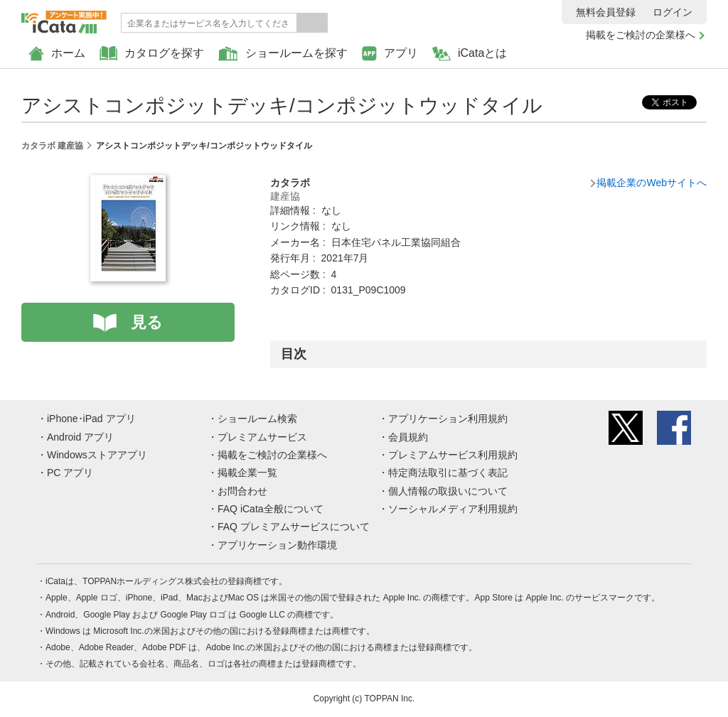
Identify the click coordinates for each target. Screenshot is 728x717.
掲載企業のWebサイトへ (652, 183)
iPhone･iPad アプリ (91, 419)
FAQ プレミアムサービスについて (294, 527)
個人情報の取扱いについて (448, 491)
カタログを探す (152, 54)
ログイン (673, 12)
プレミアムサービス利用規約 (453, 455)
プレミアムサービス (262, 437)
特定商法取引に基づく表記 (448, 473)
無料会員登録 (606, 12)
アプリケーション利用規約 (448, 419)
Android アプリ (80, 437)
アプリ (390, 54)
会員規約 (408, 437)
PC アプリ (70, 473)
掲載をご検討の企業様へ (641, 35)
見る (147, 322)
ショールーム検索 (257, 419)
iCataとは (470, 54)
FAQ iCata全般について (271, 509)
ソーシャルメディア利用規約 (453, 509)
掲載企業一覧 (247, 473)
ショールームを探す (283, 54)
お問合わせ (242, 491)
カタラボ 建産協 (52, 146)
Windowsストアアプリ (97, 455)
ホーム (57, 54)
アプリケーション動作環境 (277, 545)
